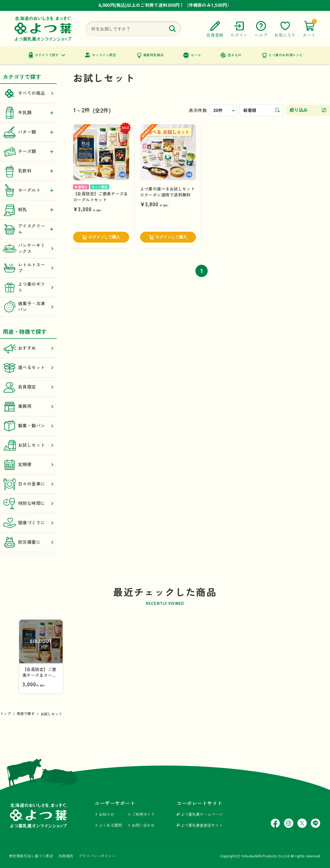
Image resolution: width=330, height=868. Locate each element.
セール (196, 55)
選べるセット (28, 368)
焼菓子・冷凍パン (28, 307)
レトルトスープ (28, 268)
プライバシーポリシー (97, 856)
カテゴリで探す (47, 55)
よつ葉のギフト (28, 287)
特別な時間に (28, 504)
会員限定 (28, 387)
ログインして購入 (104, 237)
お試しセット (28, 445)
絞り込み (299, 110)
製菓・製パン (28, 426)
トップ (5, 714)
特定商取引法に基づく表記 (31, 856)
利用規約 (66, 856)
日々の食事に (28, 484)
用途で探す (26, 714)
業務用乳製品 (154, 55)
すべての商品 (28, 93)
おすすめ (28, 348)
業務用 (28, 407)
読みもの (235, 55)
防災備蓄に (28, 542)
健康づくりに (28, 523)
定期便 (28, 465)
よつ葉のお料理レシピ (286, 55)
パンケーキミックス (28, 249)
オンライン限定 (104, 55)
